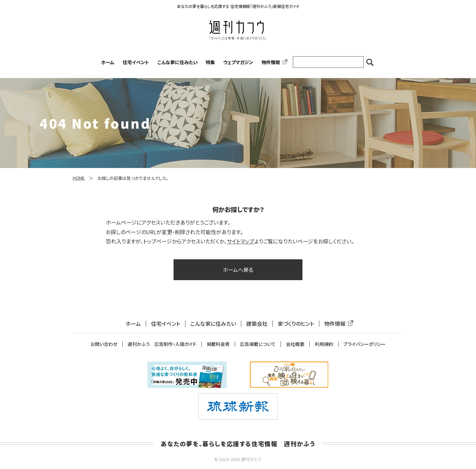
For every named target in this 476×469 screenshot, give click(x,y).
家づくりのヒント (296, 324)
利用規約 (324, 344)
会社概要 (295, 344)
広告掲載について (258, 344)
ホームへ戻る (238, 270)
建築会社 (257, 324)
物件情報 (273, 62)
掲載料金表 (218, 344)
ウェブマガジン (238, 62)
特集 (210, 62)
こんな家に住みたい (178, 62)
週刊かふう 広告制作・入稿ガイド (162, 344)
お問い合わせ (104, 344)
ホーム (108, 62)
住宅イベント (136, 62)
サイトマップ (240, 241)
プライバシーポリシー (365, 344)
